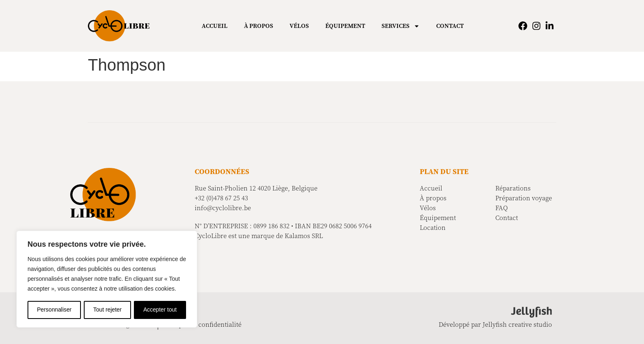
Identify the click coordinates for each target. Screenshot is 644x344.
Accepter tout (160, 310)
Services (401, 26)
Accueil (215, 26)
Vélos (299, 26)
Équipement (345, 26)
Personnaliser (54, 310)
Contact (450, 26)
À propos (259, 26)
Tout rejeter (108, 310)
